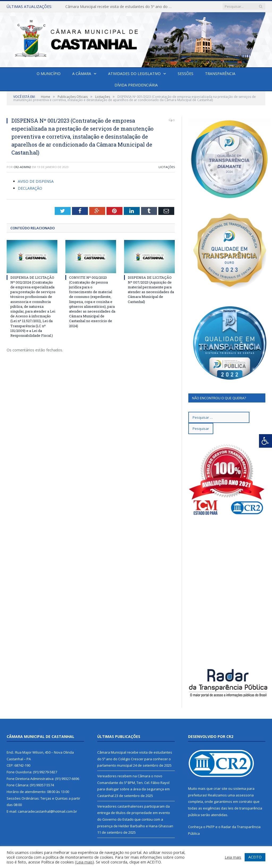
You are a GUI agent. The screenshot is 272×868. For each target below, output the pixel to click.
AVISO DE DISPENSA (36, 181)
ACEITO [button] (255, 857)
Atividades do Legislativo (134, 74)
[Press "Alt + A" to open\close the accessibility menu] (265, 441)
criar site (220, 788)
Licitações (167, 167)
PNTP (210, 827)
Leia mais (84, 862)
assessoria (245, 795)
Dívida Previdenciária (136, 85)
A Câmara (82, 74)
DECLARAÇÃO (30, 188)
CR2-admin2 (22, 167)
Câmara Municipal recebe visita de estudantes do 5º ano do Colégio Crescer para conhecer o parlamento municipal (120, 7)
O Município (49, 74)
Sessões (186, 74)
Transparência (220, 74)
